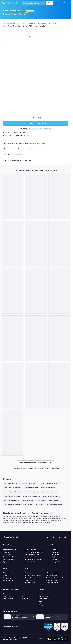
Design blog (7, 578)
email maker (28, 505)
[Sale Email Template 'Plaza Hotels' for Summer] (59, 338)
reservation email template (13, 492)
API (40, 604)
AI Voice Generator (52, 575)
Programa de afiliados (10, 557)
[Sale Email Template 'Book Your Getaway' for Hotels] (36, 386)
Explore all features (31, 562)
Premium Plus (56, 555)
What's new (7, 552)
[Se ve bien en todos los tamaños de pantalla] (5, 149)
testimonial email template (49, 492)
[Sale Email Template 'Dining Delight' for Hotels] (59, 197)
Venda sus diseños (9, 559)
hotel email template (31, 488)
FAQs (40, 601)
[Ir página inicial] (8, 3)
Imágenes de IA (30, 583)
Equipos (54, 557)
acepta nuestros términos (43, 129)
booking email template (12, 483)
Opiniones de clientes (10, 562)
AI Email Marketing (31, 578)
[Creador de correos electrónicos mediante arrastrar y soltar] (5, 143)
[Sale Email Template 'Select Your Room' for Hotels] (36, 291)
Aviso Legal (42, 606)
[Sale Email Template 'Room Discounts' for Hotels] (12, 386)
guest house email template (51, 483)
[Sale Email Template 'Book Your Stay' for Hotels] (12, 338)
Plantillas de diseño (31, 550)
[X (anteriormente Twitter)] (59, 537)
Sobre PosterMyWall (10, 550)
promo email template (48, 488)
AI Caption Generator (52, 583)
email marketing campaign (32, 496)
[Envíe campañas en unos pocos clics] (5, 160)
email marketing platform (54, 505)
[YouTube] (65, 537)
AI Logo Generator (51, 580)
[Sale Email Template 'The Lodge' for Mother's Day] (36, 338)
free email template (28, 500)
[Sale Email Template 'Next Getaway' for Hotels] (36, 197)
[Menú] (70, 3)
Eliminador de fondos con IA (54, 578)
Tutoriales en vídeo (9, 573)
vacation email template (12, 496)
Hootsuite (25, 599)
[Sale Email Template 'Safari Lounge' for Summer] (59, 291)
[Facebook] (48, 537)
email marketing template (52, 496)
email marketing (54, 500)
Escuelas (55, 559)
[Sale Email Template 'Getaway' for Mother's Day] (36, 244)
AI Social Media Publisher (33, 575)
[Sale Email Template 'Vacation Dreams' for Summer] (59, 244)
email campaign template (13, 505)
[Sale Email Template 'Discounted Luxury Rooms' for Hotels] (12, 197)
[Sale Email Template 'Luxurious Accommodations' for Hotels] (12, 433)
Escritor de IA (29, 580)
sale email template (31, 492)
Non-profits (56, 562)
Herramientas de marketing (33, 559)
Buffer (24, 596)
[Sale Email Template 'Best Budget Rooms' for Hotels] (59, 386)
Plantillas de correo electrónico (34, 552)
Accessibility (43, 599)
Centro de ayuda (44, 596)
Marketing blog (8, 580)
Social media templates (32, 555)
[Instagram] (54, 537)
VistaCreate (7, 596)
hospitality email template (13, 488)
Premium (55, 552)
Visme (24, 594)
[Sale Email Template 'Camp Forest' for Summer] (12, 291)
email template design (12, 500)
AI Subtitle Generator (52, 573)
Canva (5, 594)
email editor (39, 505)
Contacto (42, 594)
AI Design (28, 573)
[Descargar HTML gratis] (5, 155)
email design (42, 500)
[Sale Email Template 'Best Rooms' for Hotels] (12, 244)
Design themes (29, 557)
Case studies (7, 555)
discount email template (31, 483)
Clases (5, 575)
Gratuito (55, 550)
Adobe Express (8, 599)
